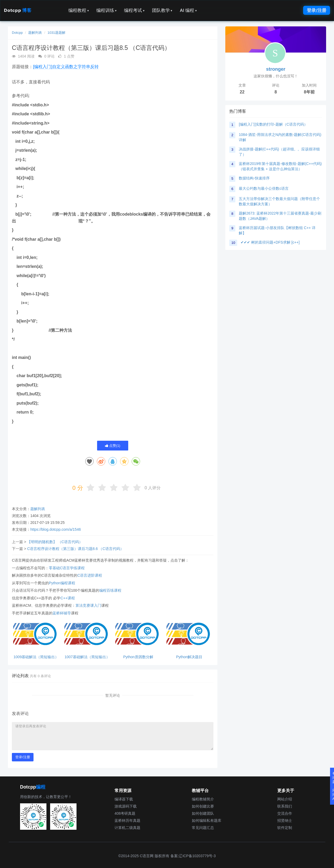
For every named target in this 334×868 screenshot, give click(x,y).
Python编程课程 (62, 583)
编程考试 (134, 10)
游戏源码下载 (126, 806)
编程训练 (107, 10)
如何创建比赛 (203, 806)
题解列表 (35, 33)
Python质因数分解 (138, 657)
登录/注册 (317, 10)
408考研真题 (125, 813)
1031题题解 (56, 33)
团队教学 (162, 10)
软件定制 (285, 828)
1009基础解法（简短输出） (36, 657)
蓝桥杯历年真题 (127, 820)
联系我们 (285, 806)
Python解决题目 (189, 657)
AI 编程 (188, 10)
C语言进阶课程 (90, 575)
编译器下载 (124, 799)
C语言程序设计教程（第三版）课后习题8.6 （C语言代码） (75, 549)
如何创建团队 (203, 813)
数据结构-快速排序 (254, 178)
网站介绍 (285, 799)
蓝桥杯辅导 (62, 613)
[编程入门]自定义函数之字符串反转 (66, 67)
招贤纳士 (285, 820)
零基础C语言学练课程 (67, 568)
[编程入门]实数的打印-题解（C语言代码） (273, 124)
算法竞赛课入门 (88, 605)
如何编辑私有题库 (207, 820)
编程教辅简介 (203, 799)
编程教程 (79, 10)
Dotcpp (18, 10)
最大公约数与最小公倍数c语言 (264, 188)
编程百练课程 (110, 590)
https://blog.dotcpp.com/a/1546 (56, 529)
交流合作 (285, 813)
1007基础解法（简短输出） (87, 657)
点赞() (113, 446)
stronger (276, 69)
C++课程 (68, 598)
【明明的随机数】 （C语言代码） (55, 542)
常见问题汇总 (203, 828)
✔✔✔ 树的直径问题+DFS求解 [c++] (270, 242)
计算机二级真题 (127, 828)
